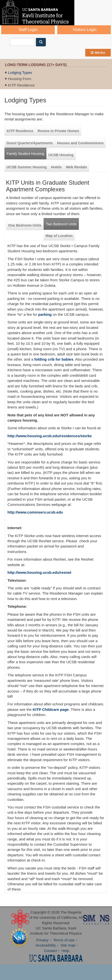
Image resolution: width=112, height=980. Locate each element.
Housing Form (20, 79)
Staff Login (28, 30)
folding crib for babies (54, 359)
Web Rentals (76, 167)
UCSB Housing (61, 155)
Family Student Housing (25, 154)
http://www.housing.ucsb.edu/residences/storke (50, 436)
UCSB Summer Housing (27, 167)
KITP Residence (21, 85)
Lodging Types (20, 72)
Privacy (42, 940)
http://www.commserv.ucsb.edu (35, 512)
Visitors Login (85, 30)
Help (66, 951)
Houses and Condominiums (80, 143)
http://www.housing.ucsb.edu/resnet (39, 572)
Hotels (56, 167)
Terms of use (64, 940)
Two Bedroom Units (61, 224)
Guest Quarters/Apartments (30, 143)
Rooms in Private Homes (58, 131)
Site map (68, 945)
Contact (51, 951)
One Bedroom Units (25, 225)
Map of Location (59, 236)
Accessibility (46, 945)
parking (45, 314)
